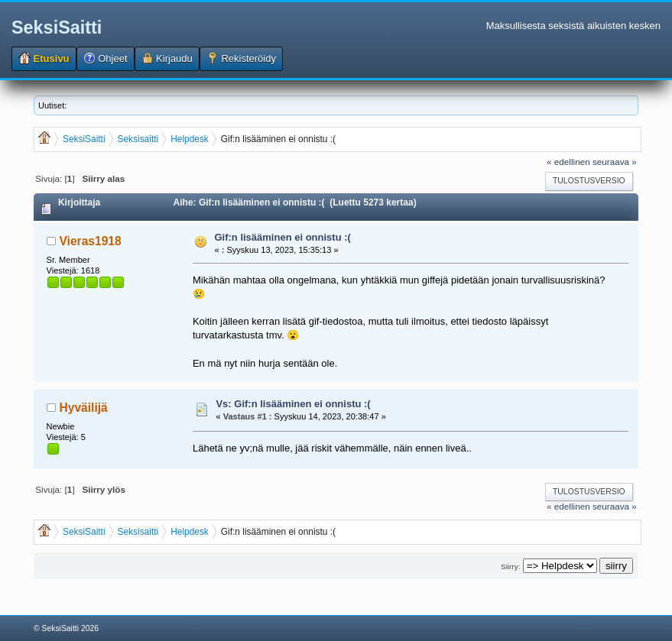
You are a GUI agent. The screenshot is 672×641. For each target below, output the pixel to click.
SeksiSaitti (57, 28)
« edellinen (568, 162)
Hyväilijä (83, 408)
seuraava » (615, 162)
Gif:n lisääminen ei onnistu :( (282, 237)
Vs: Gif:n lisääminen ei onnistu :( (293, 404)
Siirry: (510, 567)
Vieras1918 (90, 241)
